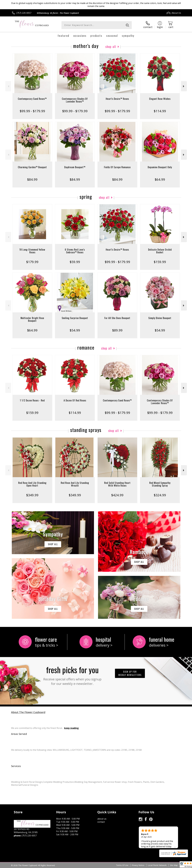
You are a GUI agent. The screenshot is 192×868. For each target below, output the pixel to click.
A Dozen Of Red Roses (75, 400)
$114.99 (160, 111)
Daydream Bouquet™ (75, 167)
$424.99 (117, 495)
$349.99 (32, 495)
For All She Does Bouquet (117, 318)
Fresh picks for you (72, 675)
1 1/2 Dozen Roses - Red (32, 400)
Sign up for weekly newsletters (130, 673)
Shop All (111, 46)
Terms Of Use (122, 865)
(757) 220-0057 (24, 13)
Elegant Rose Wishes (160, 99)
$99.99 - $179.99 (32, 111)
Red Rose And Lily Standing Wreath (75, 484)
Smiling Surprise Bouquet (75, 318)
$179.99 (32, 262)
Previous (8, 86)
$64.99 (160, 179)
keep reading (71, 728)
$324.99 (160, 495)
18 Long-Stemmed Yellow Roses (32, 251)
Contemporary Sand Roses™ (32, 99)
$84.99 (32, 179)
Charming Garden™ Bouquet (32, 167)
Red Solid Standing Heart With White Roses (117, 484)
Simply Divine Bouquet (160, 318)
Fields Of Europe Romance (117, 167)
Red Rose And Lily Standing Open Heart (32, 484)
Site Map (174, 865)
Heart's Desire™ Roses (117, 99)
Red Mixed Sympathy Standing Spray (160, 484)
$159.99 (160, 262)
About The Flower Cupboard (28, 712)
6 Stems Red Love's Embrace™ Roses (75, 251)
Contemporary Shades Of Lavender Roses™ (75, 100)
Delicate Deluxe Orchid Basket (160, 251)
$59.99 (75, 262)
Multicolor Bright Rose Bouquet (32, 319)
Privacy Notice (138, 865)
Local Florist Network (157, 865)
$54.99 (75, 330)
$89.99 (117, 330)
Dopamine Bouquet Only (160, 167)
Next (184, 86)
